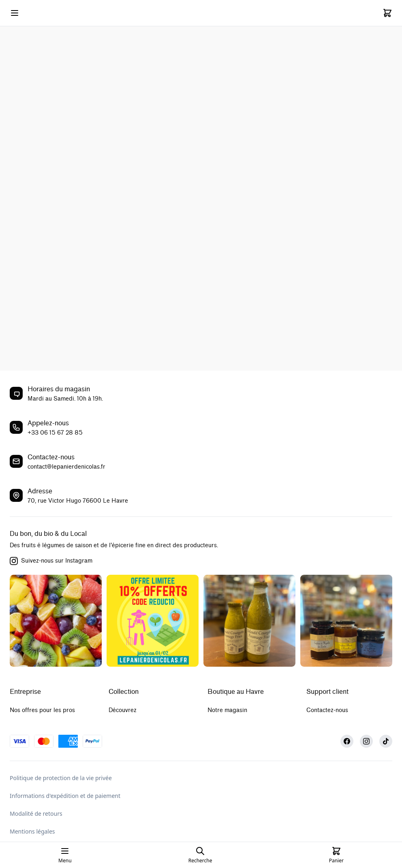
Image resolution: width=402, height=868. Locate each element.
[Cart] (387, 13)
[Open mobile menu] (15, 13)
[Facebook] (347, 741)
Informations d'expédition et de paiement (65, 796)
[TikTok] (386, 741)
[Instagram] (366, 741)
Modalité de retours (36, 814)
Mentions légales (32, 831)
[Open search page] (200, 855)
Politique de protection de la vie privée (61, 778)
